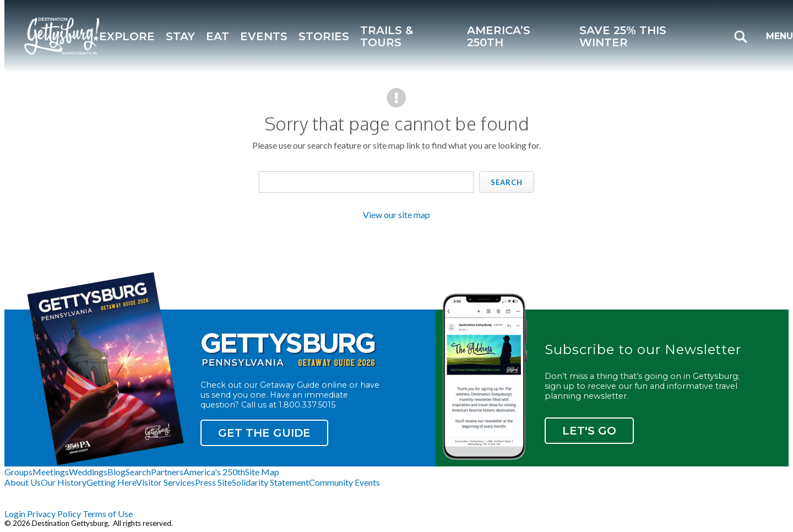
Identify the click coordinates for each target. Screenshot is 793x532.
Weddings (88, 472)
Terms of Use (108, 514)
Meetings (51, 472)
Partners (167, 472)
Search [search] (507, 182)
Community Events (344, 482)
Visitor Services (165, 482)
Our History (64, 482)
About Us (23, 482)
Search (138, 472)
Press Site (213, 482)
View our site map (397, 215)
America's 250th (214, 472)
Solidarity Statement (270, 482)
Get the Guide (264, 433)
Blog (116, 472)
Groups (18, 472)
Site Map (262, 472)
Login (15, 514)
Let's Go (589, 431)
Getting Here (111, 482)
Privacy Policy (54, 514)
